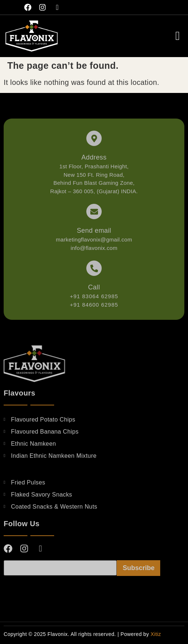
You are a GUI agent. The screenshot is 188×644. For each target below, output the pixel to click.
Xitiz (156, 634)
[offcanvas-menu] (178, 36)
